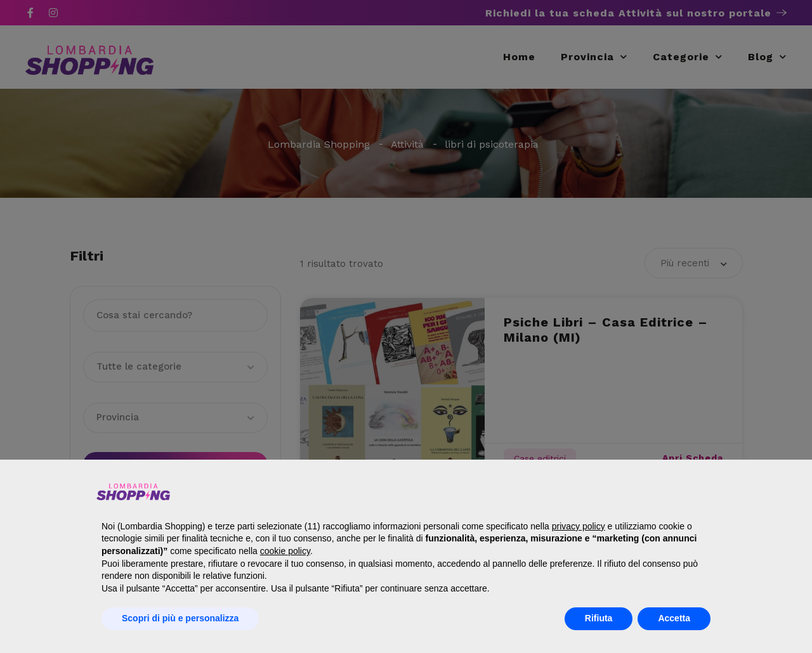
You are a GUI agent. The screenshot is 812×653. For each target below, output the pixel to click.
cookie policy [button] (285, 551)
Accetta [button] (674, 618)
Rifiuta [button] (599, 618)
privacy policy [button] (579, 526)
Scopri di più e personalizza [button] (180, 618)
